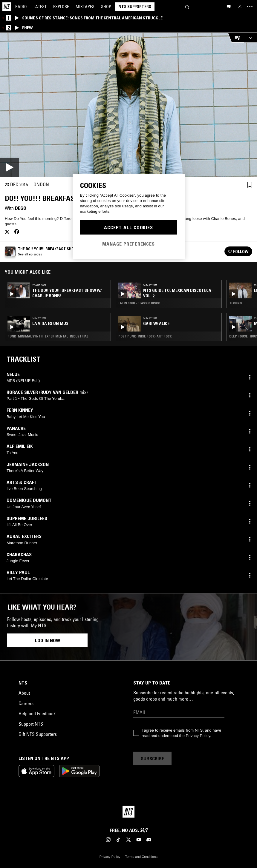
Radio (21, 7)
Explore (61, 7)
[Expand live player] (250, 38)
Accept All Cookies (128, 227)
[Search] (187, 6)
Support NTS (31, 724)
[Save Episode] (250, 185)
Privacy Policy (198, 736)
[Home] (7, 7)
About (24, 693)
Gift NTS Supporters (38, 734)
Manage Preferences (128, 244)
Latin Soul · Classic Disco (139, 303)
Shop (106, 7)
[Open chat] (229, 6)
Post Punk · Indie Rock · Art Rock (145, 336)
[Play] (128, 105)
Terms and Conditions (141, 857)
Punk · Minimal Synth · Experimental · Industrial (48, 336)
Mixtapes (85, 7)
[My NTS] (240, 7)
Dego (21, 208)
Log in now (48, 640)
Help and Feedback (37, 713)
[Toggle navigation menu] (250, 7)
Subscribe (152, 758)
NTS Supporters (135, 7)
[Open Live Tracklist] (236, 38)
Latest (40, 7)
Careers (26, 703)
